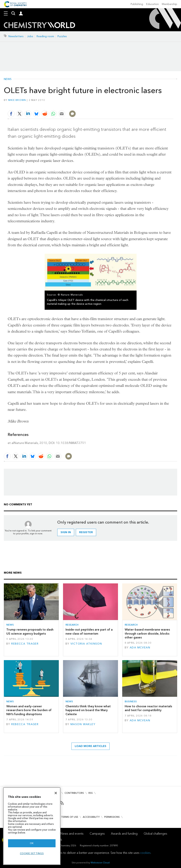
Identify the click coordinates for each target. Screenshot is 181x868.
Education (152, 4)
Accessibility (91, 817)
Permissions (112, 817)
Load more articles (90, 746)
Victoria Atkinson (86, 644)
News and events (72, 834)
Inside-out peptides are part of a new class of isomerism (89, 631)
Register (86, 532)
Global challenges (155, 834)
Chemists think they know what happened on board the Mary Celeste (88, 710)
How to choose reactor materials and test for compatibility (148, 708)
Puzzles (62, 36)
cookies (145, 853)
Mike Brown (17, 100)
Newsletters (16, 36)
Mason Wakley (83, 724)
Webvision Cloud (100, 863)
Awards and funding (124, 834)
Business (131, 701)
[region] (32, 826)
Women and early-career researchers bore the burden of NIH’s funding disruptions (29, 710)
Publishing (137, 4)
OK (32, 843)
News (8, 79)
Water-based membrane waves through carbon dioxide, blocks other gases (147, 633)
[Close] (56, 793)
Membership (170, 4)
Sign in (66, 532)
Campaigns (97, 834)
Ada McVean (140, 648)
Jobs (30, 36)
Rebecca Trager (25, 644)
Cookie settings (32, 853)
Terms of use (70, 817)
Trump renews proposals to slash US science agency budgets (30, 631)
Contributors (74, 793)
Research (72, 625)
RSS (91, 793)
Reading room (45, 36)
